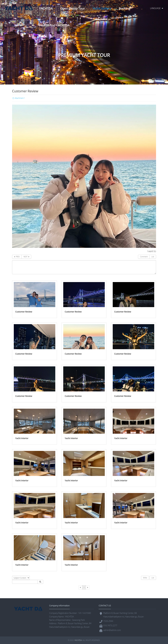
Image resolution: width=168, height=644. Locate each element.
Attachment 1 (19, 98)
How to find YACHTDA (54, 25)
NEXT (26, 257)
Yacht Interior (22, 438)
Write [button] (145, 578)
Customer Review (24, 312)
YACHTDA (46, 8)
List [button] (153, 578)
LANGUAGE (157, 8)
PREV (17, 257)
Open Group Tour (73, 8)
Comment (144, 257)
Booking (124, 8)
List (153, 257)
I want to (152, 251)
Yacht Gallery (102, 8)
